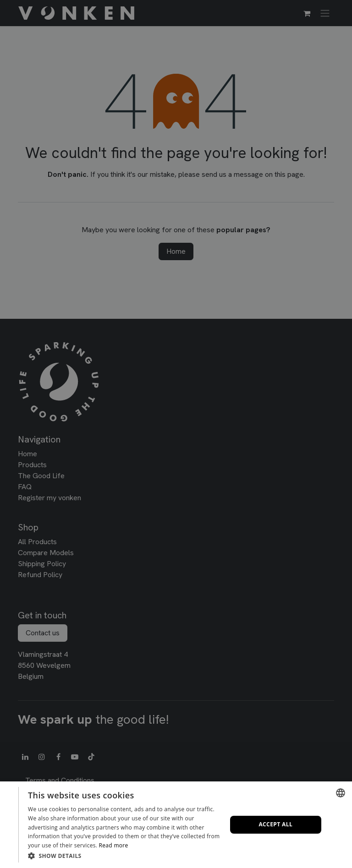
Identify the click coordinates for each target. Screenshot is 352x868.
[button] (124, 856)
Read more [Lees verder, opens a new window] (114, 845)
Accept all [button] (275, 824)
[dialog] (176, 825)
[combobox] (341, 793)
